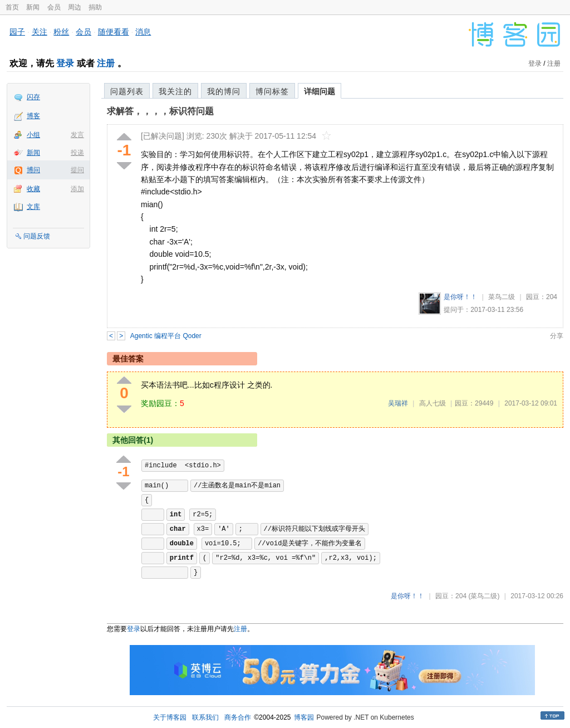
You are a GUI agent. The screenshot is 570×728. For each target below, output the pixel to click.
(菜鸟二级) (484, 596)
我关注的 (175, 91)
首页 (12, 7)
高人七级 (433, 403)
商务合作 (238, 717)
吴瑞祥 (398, 403)
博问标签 (272, 91)
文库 (33, 207)
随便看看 (114, 32)
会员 (54, 7)
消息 (143, 32)
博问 (33, 170)
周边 (75, 7)
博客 (33, 116)
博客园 (304, 717)
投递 (77, 153)
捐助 (95, 7)
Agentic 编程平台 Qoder (166, 336)
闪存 (33, 97)
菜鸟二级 (502, 297)
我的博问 (224, 91)
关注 (40, 32)
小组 (33, 135)
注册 (106, 63)
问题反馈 (37, 236)
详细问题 (320, 91)
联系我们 (205, 717)
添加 (77, 189)
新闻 (33, 7)
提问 (77, 170)
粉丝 (61, 32)
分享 (557, 336)
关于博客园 (170, 717)
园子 (17, 32)
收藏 (33, 189)
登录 (65, 63)
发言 (77, 135)
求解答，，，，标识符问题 (160, 111)
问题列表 (127, 91)
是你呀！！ (460, 297)
